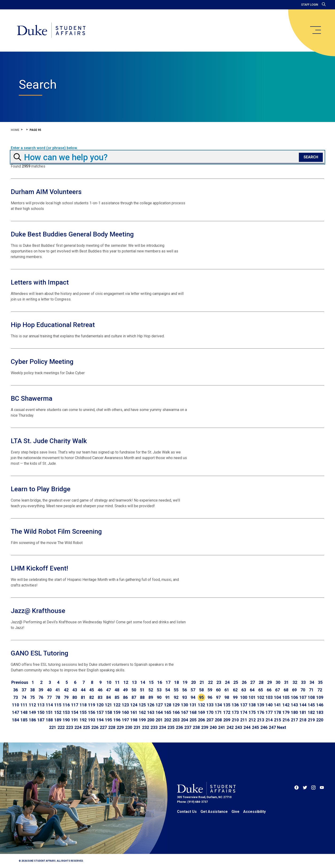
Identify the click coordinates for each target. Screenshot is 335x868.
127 (159, 705)
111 (24, 705)
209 (227, 720)
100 (244, 697)
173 (235, 712)
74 (24, 697)
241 (222, 727)
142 (286, 705)
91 (168, 697)
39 (41, 690)
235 (171, 727)
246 (264, 727)
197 (125, 720)
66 (269, 690)
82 (92, 697)
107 (303, 697)
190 (66, 720)
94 (193, 697)
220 (320, 720)
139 (261, 705)
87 (134, 697)
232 (146, 727)
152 (58, 712)
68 (286, 690)
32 (295, 682)
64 (252, 690)
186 (32, 720)
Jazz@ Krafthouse (38, 611)
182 (311, 712)
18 (177, 682)
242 (230, 727)
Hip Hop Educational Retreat (53, 325)
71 (311, 690)
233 (154, 727)
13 (134, 682)
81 (83, 697)
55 (176, 690)
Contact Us (187, 812)
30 (278, 682)
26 (244, 682)
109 (320, 697)
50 (134, 690)
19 (185, 682)
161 (134, 712)
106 (294, 697)
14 (143, 682)
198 (134, 720)
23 (219, 682)
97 (218, 697)
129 (176, 705)
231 (137, 727)
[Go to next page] (282, 727)
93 (185, 697)
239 (205, 727)
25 (236, 682)
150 (41, 712)
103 (269, 697)
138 (252, 705)
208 (218, 720)
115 (58, 705)
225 (86, 727)
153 (66, 712)
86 (125, 697)
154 (75, 712)
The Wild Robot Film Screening (56, 531)
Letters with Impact (40, 282)
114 (49, 705)
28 (261, 682)
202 (168, 720)
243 (239, 727)
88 (142, 697)
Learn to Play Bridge (41, 489)
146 (320, 705)
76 (41, 697)
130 (185, 705)
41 (58, 690)
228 (112, 727)
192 (83, 720)
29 (270, 682)
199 (142, 720)
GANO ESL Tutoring (40, 653)
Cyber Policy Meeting (42, 362)
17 (168, 682)
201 (159, 720)
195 (108, 720)
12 (126, 682)
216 (286, 720)
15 (151, 682)
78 (58, 697)
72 (320, 690)
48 (117, 690)
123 (125, 705)
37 (24, 690)
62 (235, 690)
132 (201, 705)
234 (162, 727)
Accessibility (254, 812)
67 (277, 690)
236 (179, 727)
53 (159, 690)
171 (218, 712)
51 (142, 690)
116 (66, 705)
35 (320, 682)
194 (100, 720)
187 (41, 720)
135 (227, 705)
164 (159, 712)
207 (210, 720)
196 (117, 720)
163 (151, 712)
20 (193, 682)
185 (24, 720)
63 (244, 690)
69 (294, 690)
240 (213, 727)
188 (49, 720)
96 (210, 697)
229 (120, 727)
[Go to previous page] (20, 682)
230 (129, 727)
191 (75, 720)
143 (294, 705)
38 (32, 690)
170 (210, 712)
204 (185, 720)
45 (92, 690)
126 (151, 705)
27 (253, 682)
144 (303, 705)
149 (32, 712)
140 (269, 705)
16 (160, 682)
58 (201, 690)
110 (15, 705)
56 (185, 690)
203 (176, 720)
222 (61, 727)
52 (151, 690)
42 (66, 690)
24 (227, 682)
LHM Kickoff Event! (39, 568)
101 (252, 697)
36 (15, 690)
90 (159, 697)
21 (202, 682)
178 (277, 712)
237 (188, 727)
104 (277, 697)
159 (117, 712)
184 (15, 720)
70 (303, 690)
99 (235, 697)
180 (294, 712)
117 (75, 705)
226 (95, 727)
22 (210, 682)
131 (193, 705)
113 (41, 705)
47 (108, 690)
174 (244, 712)
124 (134, 705)
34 (312, 682)
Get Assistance (214, 812)
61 (227, 690)
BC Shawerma (32, 398)
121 (108, 705)
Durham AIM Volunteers (46, 192)
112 (32, 705)
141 (277, 705)
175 (252, 712)
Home (15, 130)
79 (66, 697)
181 (303, 712)
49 (125, 690)
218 (303, 720)
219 (311, 720)
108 (311, 697)
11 (117, 682)
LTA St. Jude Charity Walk (49, 441)
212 (252, 720)
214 (269, 720)
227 (103, 727)
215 (277, 720)
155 (83, 712)
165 (168, 712)
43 (75, 690)
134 (218, 705)
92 (176, 697)
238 (196, 727)
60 (218, 690)
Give (235, 812)
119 (92, 705)
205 (193, 720)
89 (151, 697)
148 (24, 712)
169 (201, 712)
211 (244, 720)
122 (117, 705)
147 (15, 712)
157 (100, 712)
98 (227, 697)
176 (261, 712)
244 (247, 727)
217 (294, 720)
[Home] (51, 30)
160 (125, 712)
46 (100, 690)
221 (53, 727)
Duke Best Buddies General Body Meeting (72, 234)
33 (303, 682)
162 (142, 712)
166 (176, 712)
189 (58, 720)
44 (83, 690)
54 (168, 690)
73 (15, 697)
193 (92, 720)
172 (227, 712)
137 (244, 705)
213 (261, 720)
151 (49, 712)
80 (75, 697)
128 (168, 705)
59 (210, 690)
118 (83, 705)
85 (117, 697)
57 (193, 690)
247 (272, 727)
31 (286, 682)
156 (92, 712)
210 (235, 720)
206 (201, 720)
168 (193, 712)
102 (261, 697)
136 (235, 705)
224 (78, 727)
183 (320, 712)
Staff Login (310, 5)
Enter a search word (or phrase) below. (44, 148)
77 (49, 697)
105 (286, 697)
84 (108, 697)
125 (142, 705)
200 (151, 720)
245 (255, 727)
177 (269, 712)
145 (311, 705)
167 (185, 712)
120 (100, 705)
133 (210, 705)
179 (286, 712)
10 (109, 682)
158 (108, 712)
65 (261, 690)
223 (69, 727)
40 (49, 690)
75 (32, 697)
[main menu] (315, 30)
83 (100, 697)
